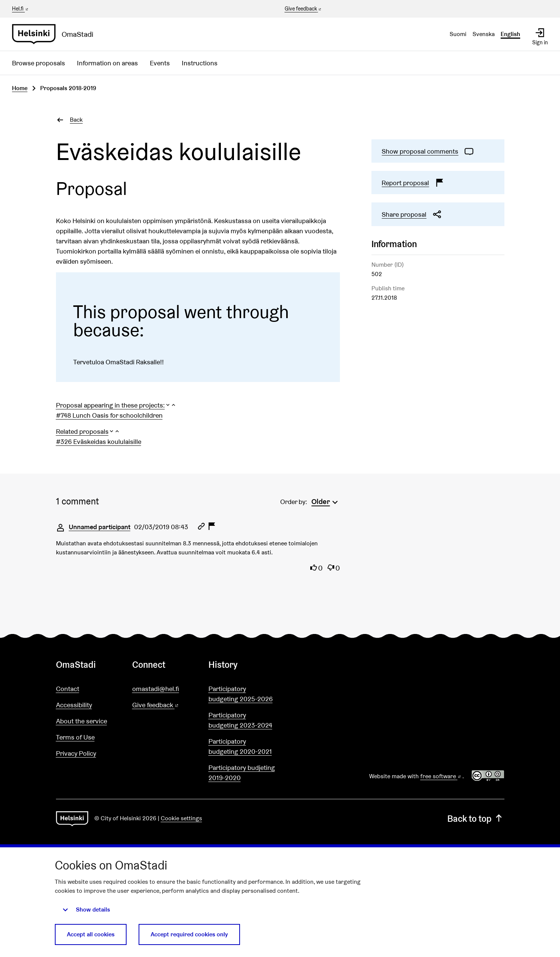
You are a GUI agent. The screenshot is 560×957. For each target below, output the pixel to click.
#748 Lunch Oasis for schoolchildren (109, 415)
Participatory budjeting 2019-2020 (242, 773)
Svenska (484, 34)
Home (20, 88)
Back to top (476, 819)
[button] (116, 405)
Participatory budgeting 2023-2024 (240, 720)
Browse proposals (38, 63)
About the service (82, 721)
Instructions (200, 63)
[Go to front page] (56, 34)
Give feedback (304, 9)
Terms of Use (75, 737)
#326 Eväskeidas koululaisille (99, 442)
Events (160, 63)
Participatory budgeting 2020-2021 (240, 746)
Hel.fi (21, 9)
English (510, 34)
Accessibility (74, 705)
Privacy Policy (76, 753)
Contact (68, 689)
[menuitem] (325, 501)
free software (441, 776)
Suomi (458, 34)
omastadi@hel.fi (156, 689)
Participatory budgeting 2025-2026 (241, 694)
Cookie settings (181, 818)
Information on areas (107, 63)
